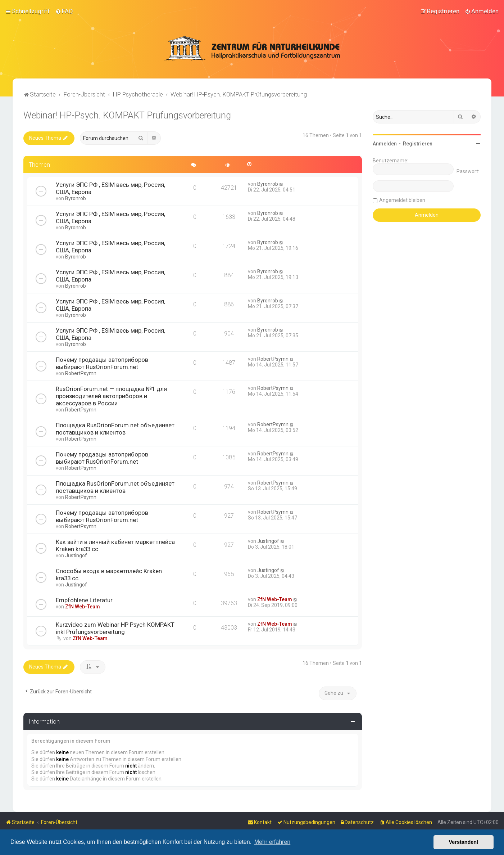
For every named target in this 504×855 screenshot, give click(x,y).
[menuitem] (64, 11)
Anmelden (385, 144)
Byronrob (76, 198)
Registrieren (418, 144)
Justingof (76, 555)
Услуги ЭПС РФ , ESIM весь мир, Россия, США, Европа (110, 188)
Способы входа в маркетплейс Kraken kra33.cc (109, 575)
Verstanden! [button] (464, 842)
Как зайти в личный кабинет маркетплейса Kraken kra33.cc (115, 545)
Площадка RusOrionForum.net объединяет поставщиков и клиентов (115, 429)
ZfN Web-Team (83, 607)
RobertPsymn (81, 373)
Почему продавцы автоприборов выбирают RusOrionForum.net (102, 363)
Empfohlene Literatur (84, 600)
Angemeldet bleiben (402, 200)
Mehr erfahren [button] (273, 842)
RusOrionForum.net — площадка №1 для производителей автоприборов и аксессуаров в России (111, 396)
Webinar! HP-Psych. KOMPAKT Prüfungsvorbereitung (127, 115)
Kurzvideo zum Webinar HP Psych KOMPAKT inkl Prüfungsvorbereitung (115, 628)
